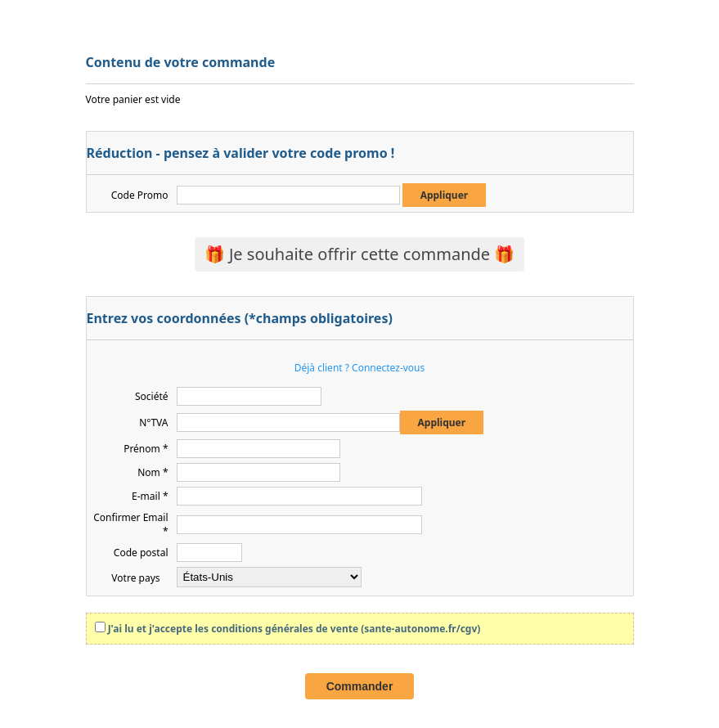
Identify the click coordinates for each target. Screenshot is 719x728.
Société (152, 396)
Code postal (141, 553)
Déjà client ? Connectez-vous (360, 368)
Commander (360, 686)
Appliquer (445, 195)
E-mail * (150, 496)
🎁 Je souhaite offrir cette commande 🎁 (360, 254)
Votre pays (135, 578)
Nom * (153, 472)
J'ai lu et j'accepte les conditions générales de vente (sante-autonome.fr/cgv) (294, 629)
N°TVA (153, 422)
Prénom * (146, 449)
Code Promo (140, 195)
